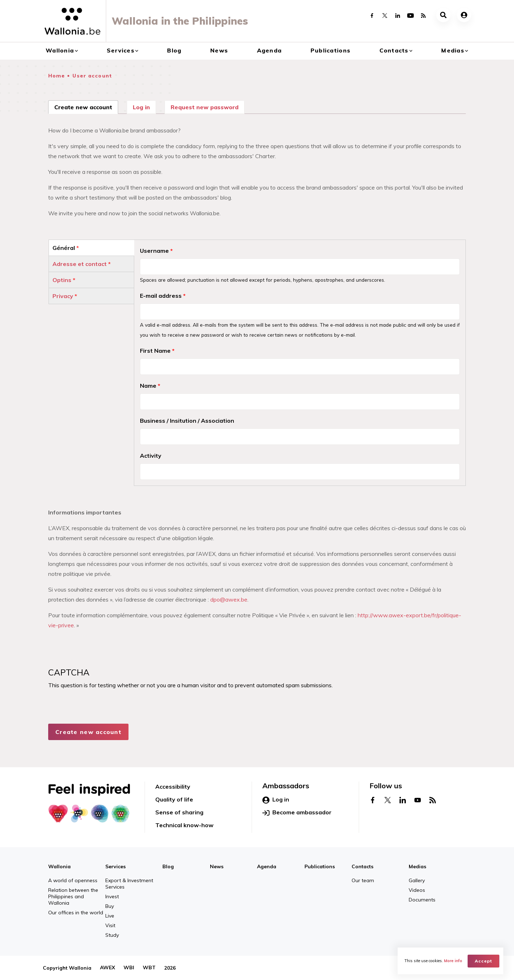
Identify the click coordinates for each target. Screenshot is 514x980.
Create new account (86, 106)
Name (150, 386)
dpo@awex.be (229, 599)
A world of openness (73, 880)
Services (121, 50)
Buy (110, 906)
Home (57, 76)
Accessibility (173, 786)
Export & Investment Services (129, 884)
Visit (110, 925)
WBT (149, 968)
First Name (157, 351)
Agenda (269, 50)
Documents (422, 900)
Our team (363, 880)
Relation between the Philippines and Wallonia (73, 896)
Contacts (394, 50)
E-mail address (163, 296)
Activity (151, 456)
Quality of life (174, 799)
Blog (174, 50)
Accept (484, 961)
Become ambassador (297, 813)
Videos (417, 890)
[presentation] (102, 721)
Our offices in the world (76, 913)
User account (92, 76)
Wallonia (60, 50)
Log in (141, 107)
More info (453, 961)
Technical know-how (184, 825)
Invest (112, 896)
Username (156, 251)
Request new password (205, 107)
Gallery (417, 880)
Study (112, 935)
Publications (331, 50)
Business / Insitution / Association (187, 421)
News (219, 50)
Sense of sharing (179, 812)
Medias (453, 50)
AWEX (107, 968)
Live (110, 916)
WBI (129, 968)
